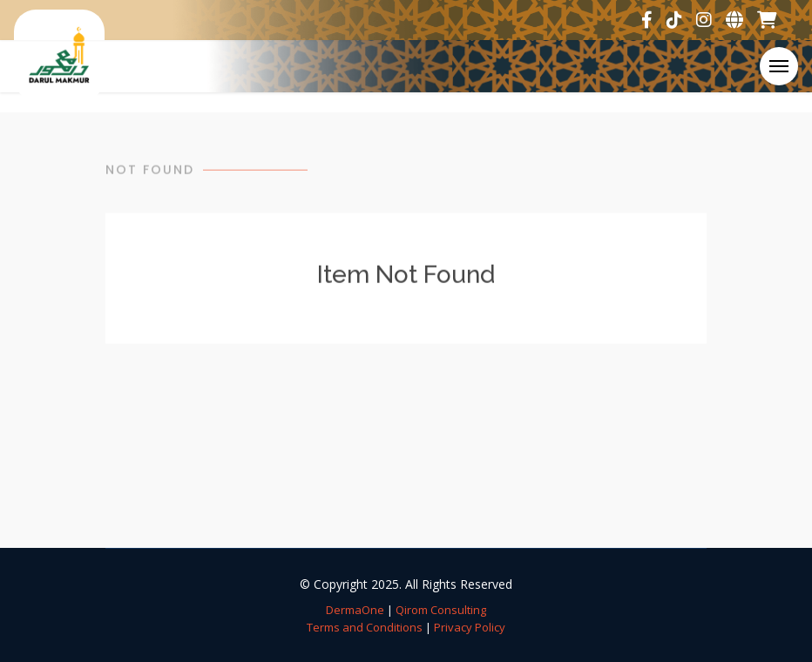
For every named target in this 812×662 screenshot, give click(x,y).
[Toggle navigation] (779, 66)
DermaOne (355, 610)
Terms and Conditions (365, 627)
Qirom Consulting (441, 610)
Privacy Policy (470, 627)
